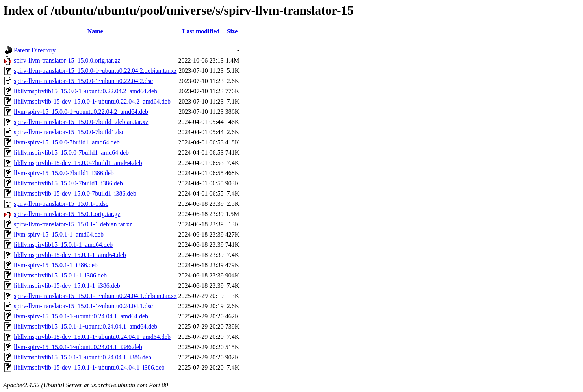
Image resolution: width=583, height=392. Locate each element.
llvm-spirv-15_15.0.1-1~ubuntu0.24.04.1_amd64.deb (81, 316)
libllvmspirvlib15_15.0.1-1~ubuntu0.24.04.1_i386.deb (83, 357)
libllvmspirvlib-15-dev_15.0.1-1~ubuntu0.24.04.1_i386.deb (89, 367)
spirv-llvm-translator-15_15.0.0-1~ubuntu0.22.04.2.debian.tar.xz (95, 71)
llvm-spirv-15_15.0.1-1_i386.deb (56, 265)
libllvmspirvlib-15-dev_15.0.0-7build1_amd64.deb (78, 163)
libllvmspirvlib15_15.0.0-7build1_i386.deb (68, 183)
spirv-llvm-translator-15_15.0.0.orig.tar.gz (67, 60)
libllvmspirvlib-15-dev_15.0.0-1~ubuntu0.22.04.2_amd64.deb (92, 101)
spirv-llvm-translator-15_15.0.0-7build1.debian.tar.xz (81, 122)
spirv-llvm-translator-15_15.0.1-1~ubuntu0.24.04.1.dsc (83, 306)
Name (95, 31)
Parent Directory (35, 50)
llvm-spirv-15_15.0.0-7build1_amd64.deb (67, 142)
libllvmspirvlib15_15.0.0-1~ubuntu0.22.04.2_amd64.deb (85, 91)
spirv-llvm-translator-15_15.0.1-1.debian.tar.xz (73, 224)
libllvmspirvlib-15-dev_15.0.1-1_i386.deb (67, 286)
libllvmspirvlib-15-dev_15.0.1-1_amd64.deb (70, 255)
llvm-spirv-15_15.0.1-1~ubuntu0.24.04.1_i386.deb (78, 347)
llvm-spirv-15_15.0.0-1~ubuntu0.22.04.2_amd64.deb (81, 112)
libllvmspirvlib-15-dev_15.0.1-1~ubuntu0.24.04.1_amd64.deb (92, 337)
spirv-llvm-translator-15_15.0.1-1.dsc (61, 204)
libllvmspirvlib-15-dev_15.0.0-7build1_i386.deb (75, 193)
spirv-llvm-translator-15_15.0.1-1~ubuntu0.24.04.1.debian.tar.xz (95, 296)
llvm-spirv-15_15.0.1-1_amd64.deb (59, 234)
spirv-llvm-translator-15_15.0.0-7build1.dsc (69, 132)
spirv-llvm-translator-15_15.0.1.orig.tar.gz (67, 214)
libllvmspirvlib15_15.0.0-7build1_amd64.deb (71, 153)
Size (232, 31)
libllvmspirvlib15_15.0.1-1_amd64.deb (63, 245)
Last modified (201, 31)
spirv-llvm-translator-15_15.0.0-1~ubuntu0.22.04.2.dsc (83, 81)
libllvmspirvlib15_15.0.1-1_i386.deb (60, 275)
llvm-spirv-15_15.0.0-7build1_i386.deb (64, 173)
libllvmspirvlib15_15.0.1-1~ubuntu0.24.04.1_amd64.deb (85, 326)
